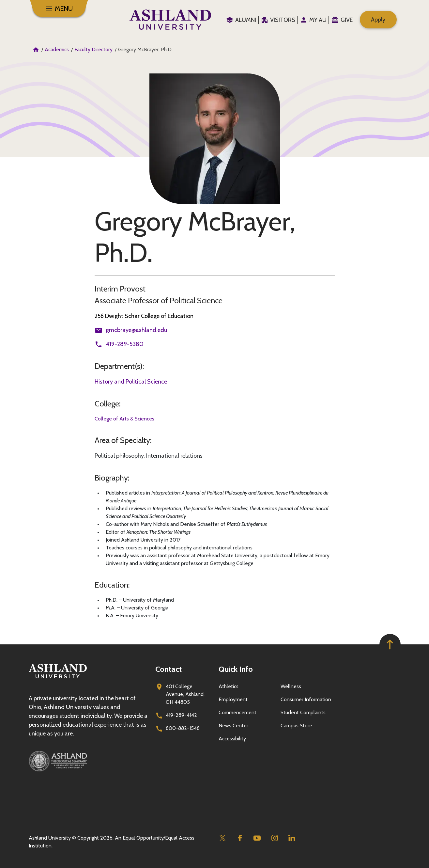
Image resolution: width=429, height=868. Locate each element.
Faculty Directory (93, 49)
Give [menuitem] (347, 20)
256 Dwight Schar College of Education (144, 316)
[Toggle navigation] (59, 8)
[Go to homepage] (58, 679)
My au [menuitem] (318, 20)
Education (111, 585)
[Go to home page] (170, 20)
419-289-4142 (181, 715)
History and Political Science (131, 382)
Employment (233, 699)
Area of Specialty (122, 440)
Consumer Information (306, 699)
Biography (111, 478)
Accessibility (232, 739)
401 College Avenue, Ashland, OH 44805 (185, 694)
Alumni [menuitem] (246, 20)
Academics (57, 49)
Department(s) (119, 366)
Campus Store (296, 726)
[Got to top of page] (390, 645)
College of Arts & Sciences (124, 419)
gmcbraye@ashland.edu (136, 330)
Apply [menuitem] (378, 20)
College (107, 404)
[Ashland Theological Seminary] (88, 761)
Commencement (237, 712)
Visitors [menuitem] (283, 20)
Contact (169, 669)
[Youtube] (257, 838)
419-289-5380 (125, 344)
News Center (233, 726)
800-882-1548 (183, 728)
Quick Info (236, 669)
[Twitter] (223, 838)
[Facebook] (240, 838)
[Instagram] (275, 838)
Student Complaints (303, 712)
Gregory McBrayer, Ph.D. (195, 237)
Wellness (291, 686)
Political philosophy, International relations (149, 456)
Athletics (229, 686)
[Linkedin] (292, 838)
